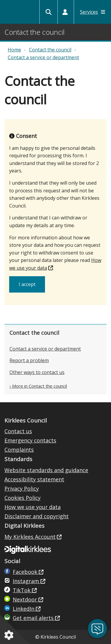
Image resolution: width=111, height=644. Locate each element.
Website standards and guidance (46, 470)
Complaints (19, 450)
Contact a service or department (43, 57)
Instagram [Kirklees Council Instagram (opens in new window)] (27, 581)
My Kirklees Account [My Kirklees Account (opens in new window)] (30, 537)
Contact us (18, 431)
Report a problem (29, 360)
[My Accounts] (65, 12)
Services (92, 12)
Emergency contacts (30, 440)
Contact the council (50, 50)
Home (14, 50)
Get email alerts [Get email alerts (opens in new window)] (34, 618)
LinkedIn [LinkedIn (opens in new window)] (24, 609)
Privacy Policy (22, 489)
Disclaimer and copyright (37, 516)
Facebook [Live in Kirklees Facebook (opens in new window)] (26, 572)
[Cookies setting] (10, 635)
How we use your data (33, 507)
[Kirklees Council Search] (49, 12)
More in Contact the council (40, 386)
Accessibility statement (34, 479)
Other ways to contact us (37, 372)
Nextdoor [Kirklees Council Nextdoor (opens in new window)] (26, 599)
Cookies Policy (22, 498)
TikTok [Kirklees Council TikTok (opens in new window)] (22, 590)
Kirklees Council (12, 12)
